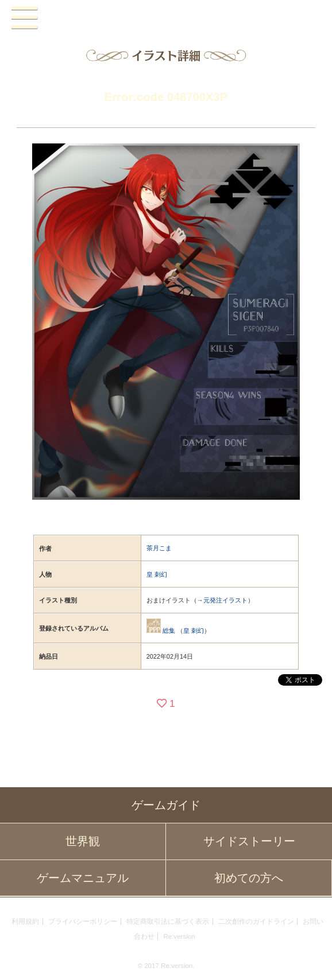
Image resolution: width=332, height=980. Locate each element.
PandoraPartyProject (166, 18)
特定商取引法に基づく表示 (168, 921)
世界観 (83, 841)
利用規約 (25, 921)
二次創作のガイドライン (256, 921)
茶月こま (159, 548)
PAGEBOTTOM (312, 958)
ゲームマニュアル (83, 878)
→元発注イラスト (222, 600)
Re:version (179, 936)
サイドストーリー (249, 841)
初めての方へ (249, 878)
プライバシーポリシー (83, 921)
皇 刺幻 (157, 574)
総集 (169, 631)
